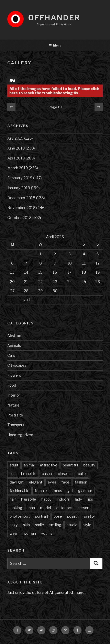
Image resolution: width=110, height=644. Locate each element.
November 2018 (21, 208)
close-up (65, 474)
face (65, 482)
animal (29, 465)
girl (70, 491)
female (41, 491)
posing (73, 516)
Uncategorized (20, 435)
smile (40, 525)
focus (57, 491)
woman (30, 533)
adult (14, 465)
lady (79, 499)
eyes (52, 482)
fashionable (19, 491)
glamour (85, 491)
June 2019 (16, 148)
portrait (42, 516)
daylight (17, 482)
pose (58, 516)
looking (16, 508)
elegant (36, 482)
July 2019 (15, 138)
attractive (49, 465)
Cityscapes (17, 365)
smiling (55, 525)
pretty (89, 516)
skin (26, 525)
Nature (13, 405)
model (46, 508)
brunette (29, 474)
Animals (14, 345)
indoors (63, 499)
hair (13, 499)
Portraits (15, 415)
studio (72, 525)
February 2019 (20, 178)
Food (12, 385)
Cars (11, 355)
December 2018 (21, 198)
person (83, 508)
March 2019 (18, 168)
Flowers (14, 375)
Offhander (54, 18)
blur (13, 474)
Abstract (15, 336)
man (31, 508)
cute (82, 474)
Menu (55, 45)
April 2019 (16, 158)
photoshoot (20, 516)
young (47, 533)
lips (90, 499)
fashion (81, 482)
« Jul (27, 300)
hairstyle (29, 499)
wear (14, 533)
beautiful (70, 465)
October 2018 (19, 218)
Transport (16, 425)
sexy (14, 525)
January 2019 (19, 188)
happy (46, 499)
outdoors (64, 508)
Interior (14, 395)
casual (47, 474)
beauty (89, 465)
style (87, 525)
